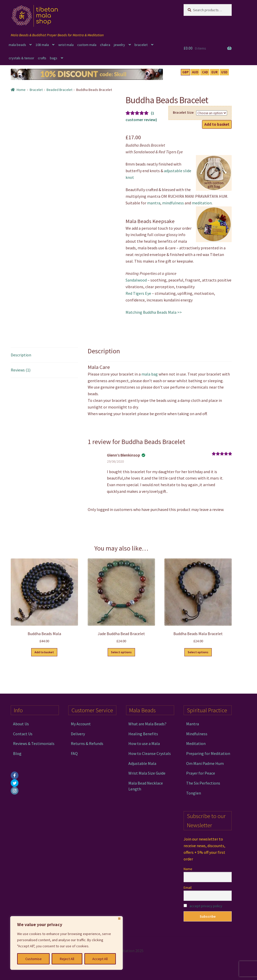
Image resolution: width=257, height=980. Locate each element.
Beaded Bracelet (59, 90)
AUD (195, 72)
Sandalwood (136, 280)
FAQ (74, 753)
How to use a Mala (144, 743)
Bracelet (36, 90)
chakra (105, 45)
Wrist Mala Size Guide (147, 773)
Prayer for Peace (201, 773)
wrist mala (66, 45)
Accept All (100, 959)
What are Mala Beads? (147, 724)
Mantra (193, 724)
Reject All (67, 959)
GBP (186, 72)
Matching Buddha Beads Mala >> (154, 312)
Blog (17, 753)
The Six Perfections (203, 783)
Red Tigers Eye (138, 293)
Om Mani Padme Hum (205, 763)
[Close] (119, 919)
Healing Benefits (143, 734)
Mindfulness (197, 734)
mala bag (150, 374)
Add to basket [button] (44, 652)
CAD (205, 72)
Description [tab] (21, 355)
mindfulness (173, 203)
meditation (202, 203)
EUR (215, 72)
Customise (33, 959)
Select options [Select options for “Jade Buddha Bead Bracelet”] (121, 652)
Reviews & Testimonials (34, 743)
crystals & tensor (21, 58)
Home (21, 90)
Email (188, 888)
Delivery (78, 734)
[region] (66, 943)
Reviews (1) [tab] (21, 370)
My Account (81, 724)
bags (54, 58)
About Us (21, 724)
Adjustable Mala (142, 763)
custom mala (87, 45)
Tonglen (194, 793)
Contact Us (23, 734)
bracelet (141, 45)
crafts (42, 58)
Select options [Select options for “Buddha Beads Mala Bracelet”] (198, 652)
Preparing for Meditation (208, 753)
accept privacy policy (206, 906)
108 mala (42, 45)
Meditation (196, 743)
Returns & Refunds (87, 743)
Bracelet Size (183, 112)
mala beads (17, 45)
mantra (154, 203)
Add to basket (217, 124)
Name (188, 869)
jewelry (119, 45)
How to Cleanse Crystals (150, 753)
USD (224, 72)
